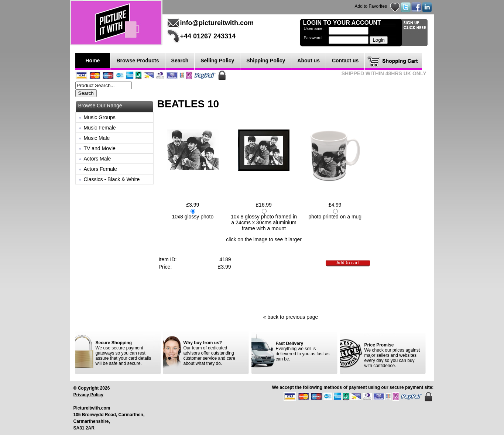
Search (180, 61)
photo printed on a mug (335, 217)
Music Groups (100, 117)
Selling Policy (217, 61)
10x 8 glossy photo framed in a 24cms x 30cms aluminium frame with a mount (264, 222)
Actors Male (97, 159)
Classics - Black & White (112, 179)
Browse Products (138, 61)
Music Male (97, 138)
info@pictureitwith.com (217, 23)
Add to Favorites (371, 6)
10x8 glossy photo (193, 217)
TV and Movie (100, 148)
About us (308, 61)
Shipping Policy (266, 61)
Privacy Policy (88, 395)
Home (93, 61)
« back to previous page (291, 317)
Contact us (345, 61)
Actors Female (100, 169)
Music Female (100, 128)
